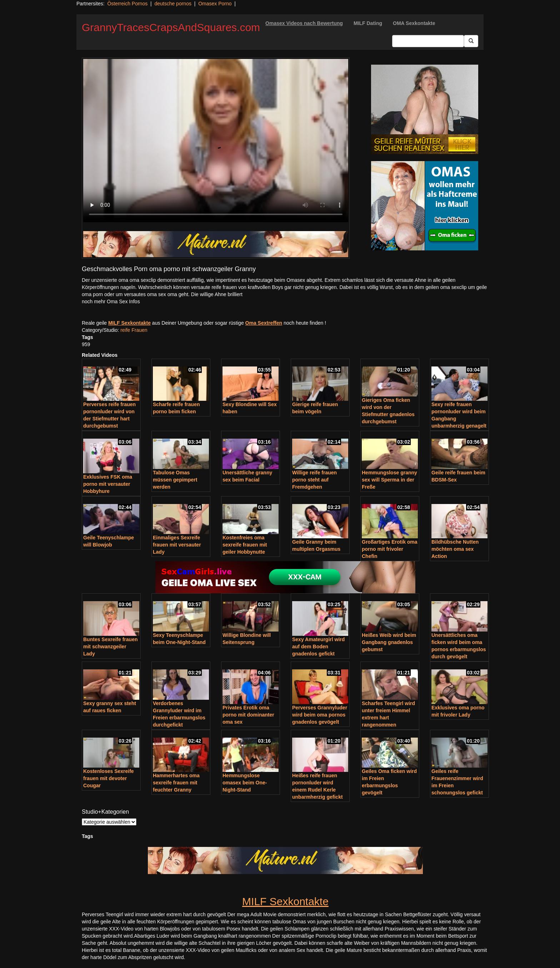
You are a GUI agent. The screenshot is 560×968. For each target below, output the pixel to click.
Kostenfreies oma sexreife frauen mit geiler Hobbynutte (245, 545)
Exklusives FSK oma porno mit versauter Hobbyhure (108, 484)
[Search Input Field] (428, 41)
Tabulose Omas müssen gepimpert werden (175, 480)
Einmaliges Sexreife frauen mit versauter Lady (177, 545)
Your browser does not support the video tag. (216, 141)
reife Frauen (134, 330)
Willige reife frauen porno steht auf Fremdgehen (314, 480)
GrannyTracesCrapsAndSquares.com (171, 27)
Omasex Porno (215, 4)
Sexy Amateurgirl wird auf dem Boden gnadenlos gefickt (318, 647)
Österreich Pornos (127, 4)
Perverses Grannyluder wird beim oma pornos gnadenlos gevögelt (320, 715)
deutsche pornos (173, 4)
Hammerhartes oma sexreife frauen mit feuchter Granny (176, 783)
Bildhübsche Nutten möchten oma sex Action (455, 549)
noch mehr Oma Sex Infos (111, 301)
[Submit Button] (471, 41)
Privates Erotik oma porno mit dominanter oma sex (248, 715)
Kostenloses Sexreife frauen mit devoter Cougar (109, 778)
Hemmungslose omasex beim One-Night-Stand (245, 783)
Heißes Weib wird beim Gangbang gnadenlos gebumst (389, 642)
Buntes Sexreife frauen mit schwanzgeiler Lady (111, 647)
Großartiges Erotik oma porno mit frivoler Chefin (390, 549)
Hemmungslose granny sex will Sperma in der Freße (389, 480)
